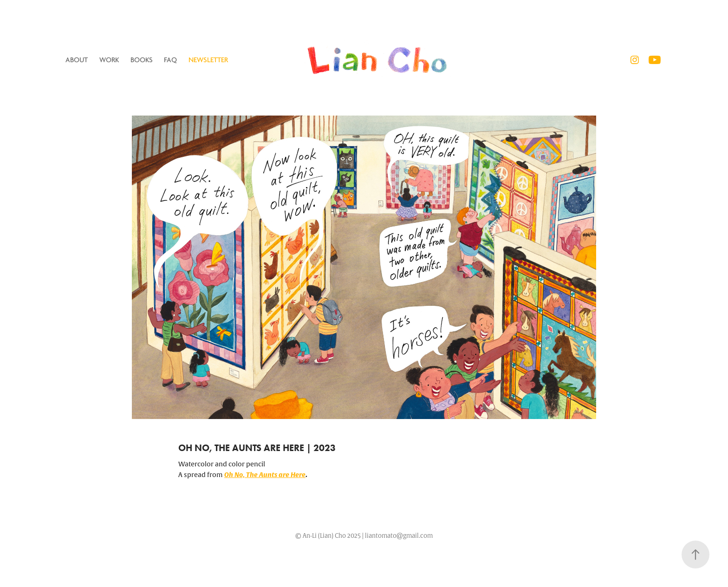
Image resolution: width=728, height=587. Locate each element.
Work (109, 60)
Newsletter (208, 60)
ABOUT (77, 60)
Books (142, 60)
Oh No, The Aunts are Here (265, 475)
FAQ (170, 60)
